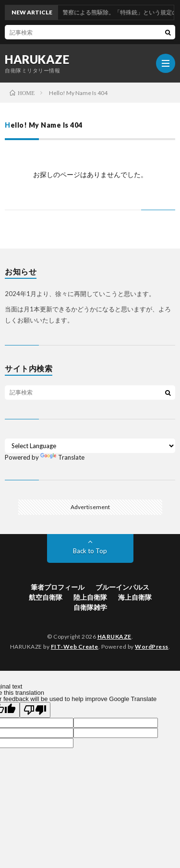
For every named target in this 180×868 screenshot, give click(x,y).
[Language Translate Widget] (90, 446)
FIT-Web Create (75, 647)
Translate (62, 457)
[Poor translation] (35, 710)
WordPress (152, 647)
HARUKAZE (37, 59)
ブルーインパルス (122, 587)
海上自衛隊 (135, 597)
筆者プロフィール (58, 587)
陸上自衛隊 (90, 597)
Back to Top (90, 551)
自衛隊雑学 (90, 607)
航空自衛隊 (46, 597)
